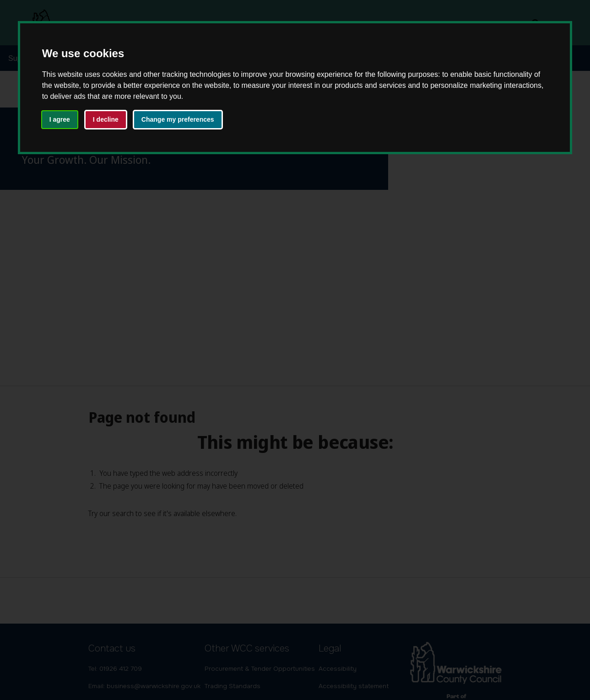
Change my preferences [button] (178, 119)
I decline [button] (106, 119)
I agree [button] (60, 119)
